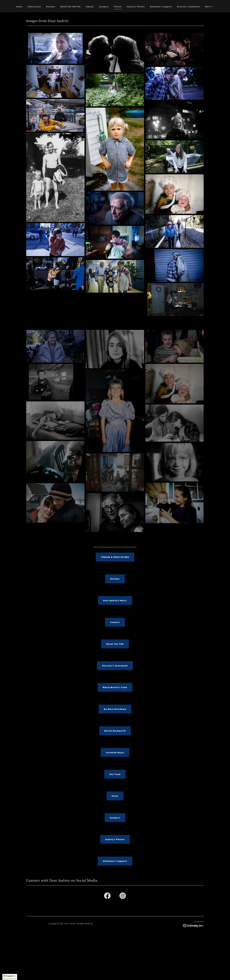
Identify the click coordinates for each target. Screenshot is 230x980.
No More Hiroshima (115, 709)
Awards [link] (90, 7)
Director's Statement (115, 666)
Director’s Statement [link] (188, 7)
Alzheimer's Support (115, 861)
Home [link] (19, 7)
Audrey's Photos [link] (136, 7)
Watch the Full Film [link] (71, 7)
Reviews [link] (51, 7)
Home (115, 796)
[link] (107, 896)
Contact (115, 622)
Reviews (115, 579)
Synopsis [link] (104, 7)
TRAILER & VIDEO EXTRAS (115, 557)
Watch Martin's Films (115, 687)
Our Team (115, 774)
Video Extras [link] (34, 7)
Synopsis (115, 818)
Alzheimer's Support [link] (161, 7)
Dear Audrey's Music (115, 600)
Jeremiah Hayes (115, 752)
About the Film (115, 644)
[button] (209, 7)
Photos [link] (118, 7)
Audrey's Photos (115, 839)
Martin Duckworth (115, 731)
